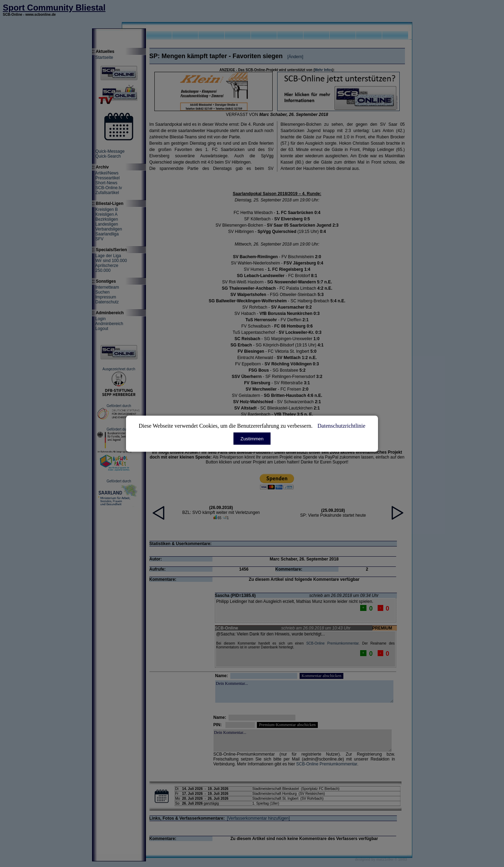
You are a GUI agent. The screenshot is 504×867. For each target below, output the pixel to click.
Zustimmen (252, 438)
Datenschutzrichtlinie (341, 425)
